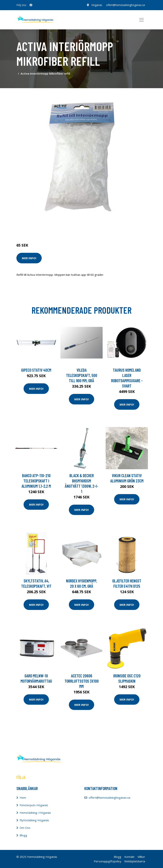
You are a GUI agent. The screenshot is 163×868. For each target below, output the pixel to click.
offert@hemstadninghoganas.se (126, 5)
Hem (23, 798)
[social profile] (31, 5)
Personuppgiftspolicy (108, 861)
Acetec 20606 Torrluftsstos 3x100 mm (82, 681)
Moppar (57, 229)
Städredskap (42, 229)
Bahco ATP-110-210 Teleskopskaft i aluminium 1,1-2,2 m (36, 481)
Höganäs (97, 5)
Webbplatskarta (135, 861)
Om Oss (25, 828)
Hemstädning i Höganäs (35, 813)
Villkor (141, 857)
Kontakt (129, 857)
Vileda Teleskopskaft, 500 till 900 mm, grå (82, 375)
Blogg (23, 835)
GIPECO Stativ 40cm (36, 370)
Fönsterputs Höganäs (34, 805)
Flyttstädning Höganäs (34, 820)
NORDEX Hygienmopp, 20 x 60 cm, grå (81, 583)
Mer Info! (29, 258)
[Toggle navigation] (141, 20)
